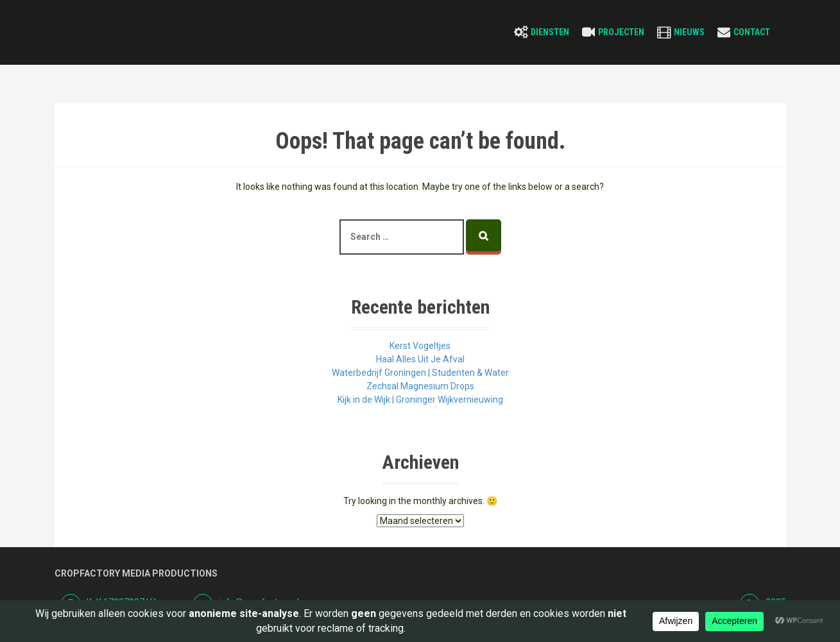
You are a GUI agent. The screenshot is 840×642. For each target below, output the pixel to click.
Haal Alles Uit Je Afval (420, 359)
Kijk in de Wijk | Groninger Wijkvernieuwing (420, 400)
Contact (752, 32)
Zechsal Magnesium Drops (420, 386)
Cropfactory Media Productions (136, 573)
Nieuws (689, 32)
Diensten (550, 32)
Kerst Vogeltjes (420, 346)
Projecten (621, 32)
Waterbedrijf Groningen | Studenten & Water (420, 373)
